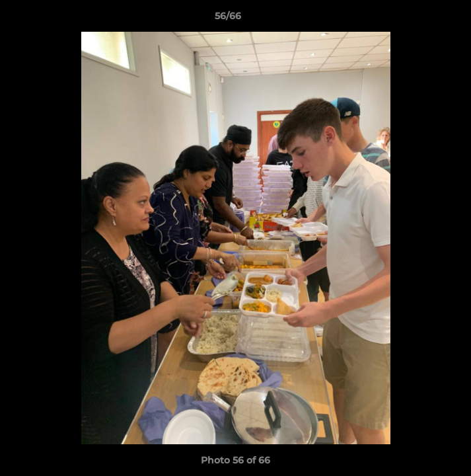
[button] (423, 19)
